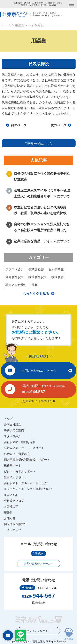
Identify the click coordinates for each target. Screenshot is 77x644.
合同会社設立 (15, 277)
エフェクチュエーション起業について (28, 489)
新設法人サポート (15, 477)
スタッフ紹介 (13, 436)
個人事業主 (56, 269)
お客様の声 (11, 506)
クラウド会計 (15, 269)
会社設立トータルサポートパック (25, 483)
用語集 (20, 25)
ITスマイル (11, 495)
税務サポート (13, 465)
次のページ (61, 125)
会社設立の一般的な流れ (20, 442)
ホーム (6, 25)
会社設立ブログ (14, 501)
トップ (8, 419)
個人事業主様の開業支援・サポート (27, 460)
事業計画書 (36, 269)
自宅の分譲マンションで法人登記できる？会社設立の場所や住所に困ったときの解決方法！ (42, 228)
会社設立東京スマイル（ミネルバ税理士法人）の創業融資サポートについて (42, 193)
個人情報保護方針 (15, 524)
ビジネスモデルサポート (20, 471)
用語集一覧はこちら (38, 144)
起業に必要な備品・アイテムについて (42, 241)
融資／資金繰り (16, 285)
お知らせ (10, 518)
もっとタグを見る (36, 294)
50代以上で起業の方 (17, 454)
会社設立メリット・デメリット (24, 448)
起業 (34, 285)
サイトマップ (13, 530)
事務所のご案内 (14, 430)
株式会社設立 (38, 277)
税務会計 (57, 277)
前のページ (16, 125)
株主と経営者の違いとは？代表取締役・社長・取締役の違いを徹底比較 (40, 210)
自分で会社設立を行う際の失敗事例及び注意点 (42, 176)
